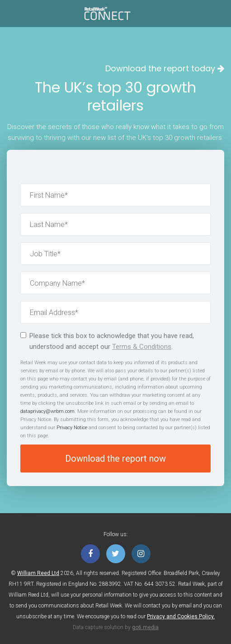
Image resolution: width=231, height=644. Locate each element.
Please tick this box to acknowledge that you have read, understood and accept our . (107, 341)
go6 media (145, 627)
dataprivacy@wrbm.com (47, 411)
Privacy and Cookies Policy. (181, 616)
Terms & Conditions (142, 347)
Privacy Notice (72, 428)
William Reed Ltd (38, 573)
